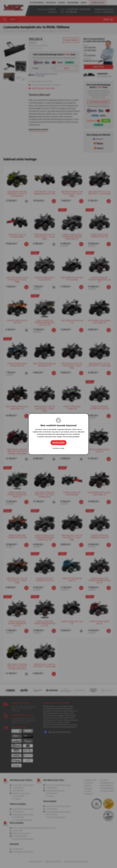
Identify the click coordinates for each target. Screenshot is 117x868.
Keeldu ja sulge (59, 448)
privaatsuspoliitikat (73, 437)
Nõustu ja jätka (58, 443)
